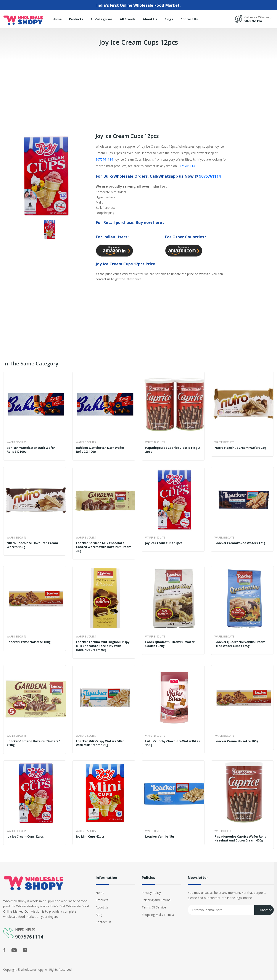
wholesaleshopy (32, 964)
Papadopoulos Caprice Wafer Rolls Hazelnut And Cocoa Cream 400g (241, 834)
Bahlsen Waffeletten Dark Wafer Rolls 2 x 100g (32, 450)
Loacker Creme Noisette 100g (30, 640)
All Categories (101, 19)
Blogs (169, 19)
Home (57, 19)
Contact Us (189, 19)
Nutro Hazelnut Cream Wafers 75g (241, 448)
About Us (150, 19)
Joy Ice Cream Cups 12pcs (165, 542)
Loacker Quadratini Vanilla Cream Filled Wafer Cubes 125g (241, 642)
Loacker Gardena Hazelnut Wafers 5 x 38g (34, 740)
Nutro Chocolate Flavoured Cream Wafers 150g (33, 544)
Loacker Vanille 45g (160, 832)
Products (76, 19)
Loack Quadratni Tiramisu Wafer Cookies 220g (171, 642)
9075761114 (253, 21)
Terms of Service (154, 902)
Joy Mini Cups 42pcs (91, 832)
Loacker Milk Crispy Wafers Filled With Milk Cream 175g (102, 740)
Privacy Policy (151, 888)
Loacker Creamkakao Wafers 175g (241, 542)
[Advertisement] (130, 90)
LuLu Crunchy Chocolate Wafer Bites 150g (169, 740)
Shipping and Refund (156, 895)
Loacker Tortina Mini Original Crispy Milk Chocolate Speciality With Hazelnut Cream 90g (101, 644)
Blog (99, 910)
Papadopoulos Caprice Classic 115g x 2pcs (172, 450)
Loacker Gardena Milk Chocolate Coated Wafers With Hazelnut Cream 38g (101, 546)
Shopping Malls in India (158, 910)
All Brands (128, 19)
